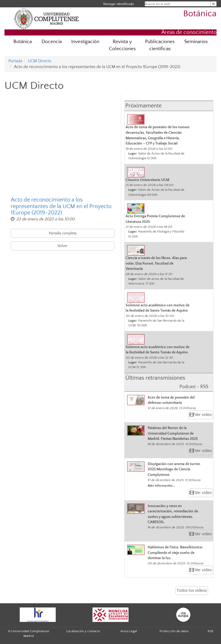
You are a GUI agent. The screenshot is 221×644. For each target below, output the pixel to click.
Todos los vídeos (192, 590)
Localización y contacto (83, 631)
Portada (15, 61)
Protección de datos (174, 631)
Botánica (200, 14)
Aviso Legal (129, 631)
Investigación (85, 42)
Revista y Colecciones (122, 45)
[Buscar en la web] (214, 4)
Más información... (161, 486)
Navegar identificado (119, 4)
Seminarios (196, 42)
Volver (63, 246)
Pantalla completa (63, 233)
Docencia (52, 42)
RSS (210, 631)
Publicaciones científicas (160, 45)
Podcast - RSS (194, 387)
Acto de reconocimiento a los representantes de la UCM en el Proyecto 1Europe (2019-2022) (61, 206)
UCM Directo (40, 61)
